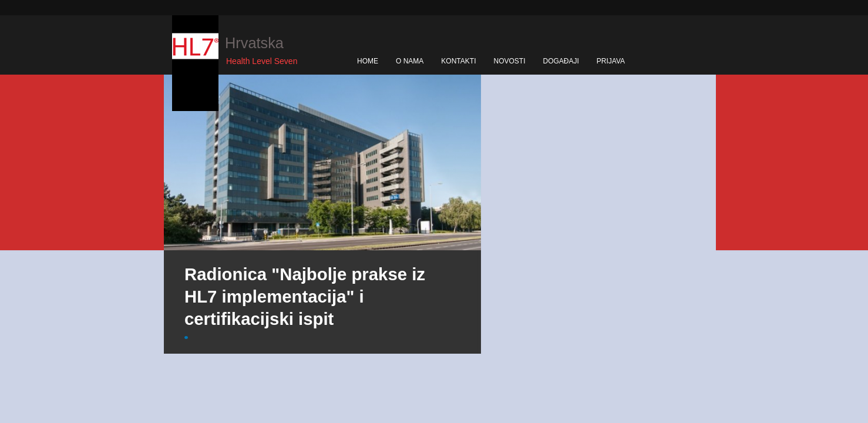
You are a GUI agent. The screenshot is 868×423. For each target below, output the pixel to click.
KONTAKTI (458, 61)
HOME (368, 61)
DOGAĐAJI (561, 61)
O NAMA (410, 61)
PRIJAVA (611, 61)
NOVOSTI (509, 61)
